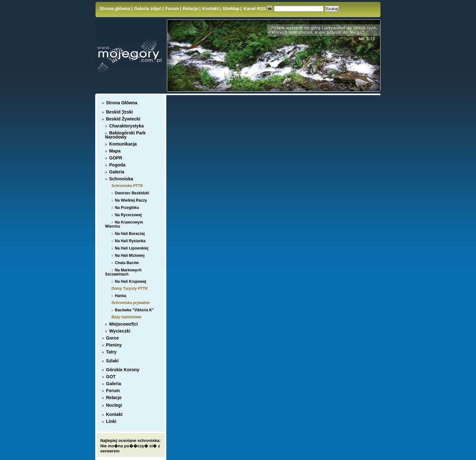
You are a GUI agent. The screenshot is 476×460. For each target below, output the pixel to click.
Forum (172, 9)
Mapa (115, 151)
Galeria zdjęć (148, 9)
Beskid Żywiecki (123, 119)
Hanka (121, 296)
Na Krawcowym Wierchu (124, 224)
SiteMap (231, 9)
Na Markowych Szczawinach (123, 272)
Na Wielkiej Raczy (131, 200)
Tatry (111, 352)
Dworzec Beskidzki (132, 193)
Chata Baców (127, 263)
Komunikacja (123, 144)
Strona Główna (122, 103)
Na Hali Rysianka (130, 241)
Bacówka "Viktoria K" (134, 310)
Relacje (191, 9)
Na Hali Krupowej (131, 282)
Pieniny (114, 345)
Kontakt (210, 9)
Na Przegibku (127, 208)
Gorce (112, 338)
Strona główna (115, 9)
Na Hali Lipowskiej (132, 248)
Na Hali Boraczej (130, 234)
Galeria (117, 172)
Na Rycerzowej (128, 215)
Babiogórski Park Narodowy (125, 135)
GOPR (116, 158)
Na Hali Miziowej (130, 256)
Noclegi (114, 405)
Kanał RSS (258, 9)
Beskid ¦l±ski (119, 112)
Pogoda (117, 165)
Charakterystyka (126, 126)
